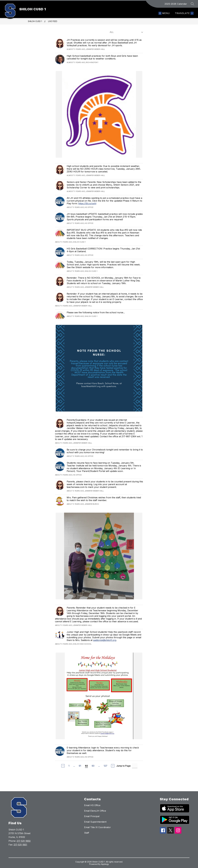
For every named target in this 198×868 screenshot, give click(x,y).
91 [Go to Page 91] (80, 766)
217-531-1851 (20, 845)
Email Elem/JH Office (95, 811)
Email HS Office (92, 805)
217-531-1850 (24, 841)
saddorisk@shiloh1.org (105, 640)
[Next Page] (113, 766)
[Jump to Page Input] (135, 766)
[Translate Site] (184, 13)
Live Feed (53, 21)
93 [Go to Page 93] (93, 766)
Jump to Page (123, 766)
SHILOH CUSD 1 (35, 21)
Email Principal (92, 816)
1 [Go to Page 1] (69, 766)
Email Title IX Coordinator (97, 827)
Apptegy (105, 864)
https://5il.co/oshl (87, 203)
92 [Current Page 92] (86, 766)
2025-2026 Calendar (176, 4)
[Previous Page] (63, 766)
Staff (87, 833)
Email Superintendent (95, 822)
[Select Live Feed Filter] (126, 32)
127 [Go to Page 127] (105, 766)
